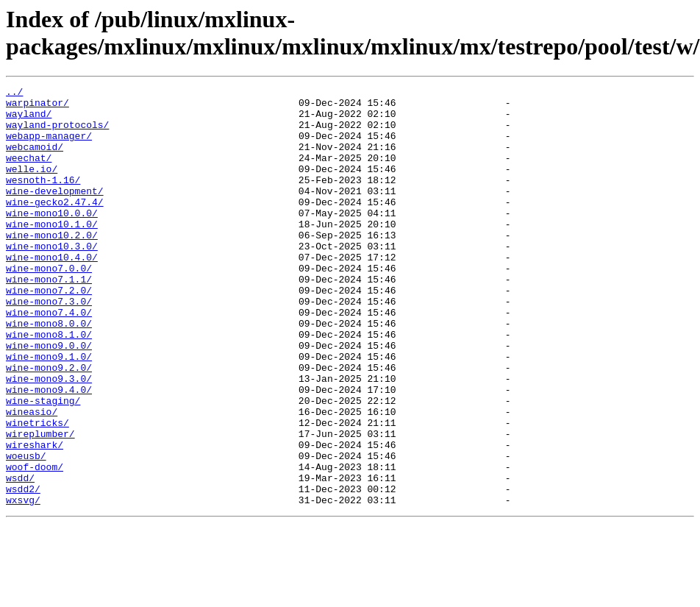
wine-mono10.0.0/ (52, 239)
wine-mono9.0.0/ (49, 398)
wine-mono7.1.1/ (49, 319)
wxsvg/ (23, 583)
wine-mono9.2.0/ (49, 425)
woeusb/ (26, 530)
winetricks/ (37, 491)
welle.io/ (32, 186)
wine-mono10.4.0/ (52, 292)
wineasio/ (32, 478)
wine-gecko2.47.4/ (55, 226)
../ (14, 93)
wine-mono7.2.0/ (49, 332)
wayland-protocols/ (57, 133)
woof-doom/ (35, 544)
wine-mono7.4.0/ (49, 358)
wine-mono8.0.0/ (49, 372)
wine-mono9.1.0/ (49, 411)
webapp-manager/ (49, 146)
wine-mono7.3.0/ (49, 345)
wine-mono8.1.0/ (49, 385)
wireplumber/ (40, 504)
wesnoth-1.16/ (43, 199)
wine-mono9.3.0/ (49, 438)
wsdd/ (20, 557)
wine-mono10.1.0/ (52, 252)
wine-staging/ (43, 464)
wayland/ (29, 120)
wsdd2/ (23, 570)
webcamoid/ (35, 160)
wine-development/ (55, 213)
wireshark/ (35, 517)
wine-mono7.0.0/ (49, 305)
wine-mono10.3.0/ (52, 279)
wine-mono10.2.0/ (52, 266)
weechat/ (29, 173)
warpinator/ (37, 107)
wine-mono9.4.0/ (49, 451)
